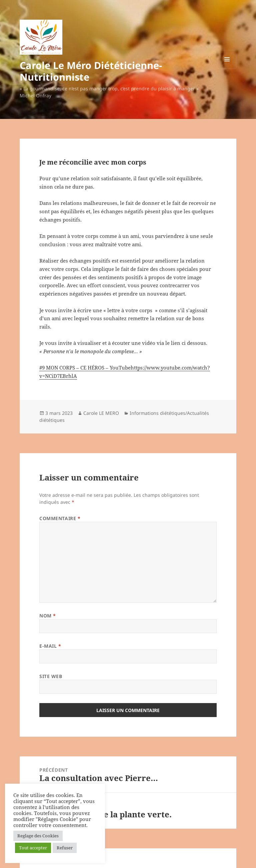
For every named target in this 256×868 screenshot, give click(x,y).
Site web (51, 676)
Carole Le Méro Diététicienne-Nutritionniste (91, 71)
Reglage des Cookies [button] (38, 836)
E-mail (50, 646)
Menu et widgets (227, 68)
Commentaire (60, 518)
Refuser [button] (65, 848)
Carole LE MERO (101, 413)
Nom (48, 616)
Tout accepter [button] (33, 848)
